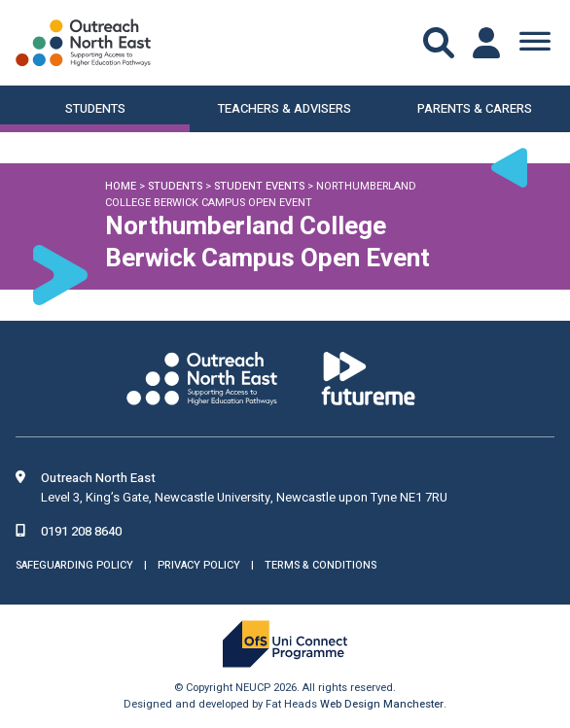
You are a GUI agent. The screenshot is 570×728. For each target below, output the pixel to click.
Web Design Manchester (382, 704)
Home (121, 186)
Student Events (259, 186)
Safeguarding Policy (74, 565)
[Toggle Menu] (535, 43)
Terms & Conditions (321, 565)
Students (175, 186)
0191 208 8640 (81, 531)
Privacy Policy (199, 565)
